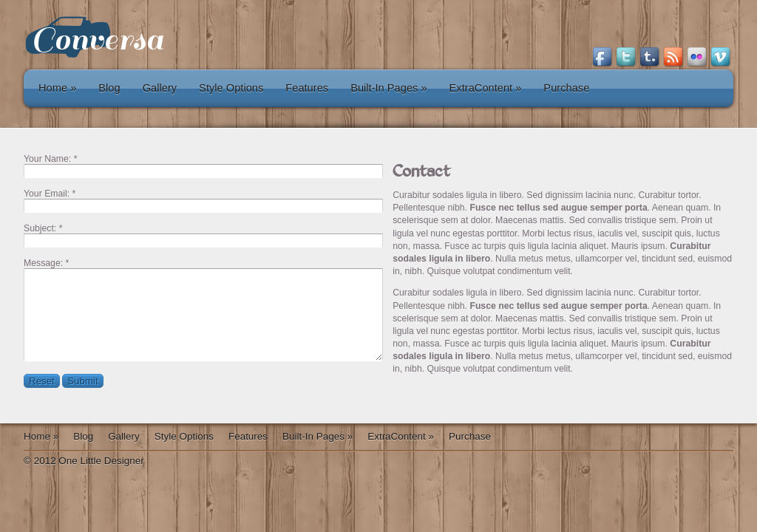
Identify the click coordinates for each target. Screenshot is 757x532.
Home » (57, 88)
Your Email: (47, 194)
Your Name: (47, 159)
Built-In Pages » (388, 88)
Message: (43, 263)
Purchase (566, 88)
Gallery (160, 88)
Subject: (40, 228)
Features (307, 88)
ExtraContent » (486, 88)
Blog (109, 88)
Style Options (231, 88)
